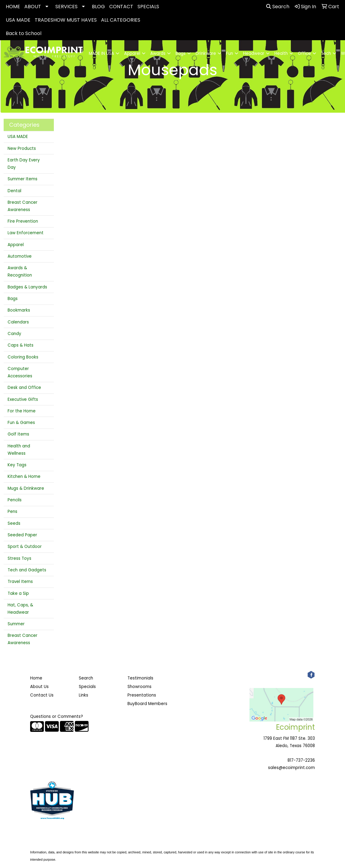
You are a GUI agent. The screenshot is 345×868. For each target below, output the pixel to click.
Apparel (16, 245)
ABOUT (33, 7)
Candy (14, 334)
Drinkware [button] (206, 53)
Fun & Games (21, 423)
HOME (13, 7)
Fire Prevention (23, 221)
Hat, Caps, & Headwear (20, 609)
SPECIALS (148, 7)
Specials (87, 687)
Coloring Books (23, 357)
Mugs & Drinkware (26, 488)
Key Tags (17, 465)
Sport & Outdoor (25, 547)
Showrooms (139, 687)
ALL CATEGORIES (121, 20)
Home (36, 678)
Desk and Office (24, 388)
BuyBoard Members (147, 704)
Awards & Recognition (20, 272)
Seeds (14, 523)
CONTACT (121, 7)
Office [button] (304, 53)
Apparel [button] (132, 53)
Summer (16, 624)
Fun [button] (230, 53)
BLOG (98, 7)
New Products (22, 148)
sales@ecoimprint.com (291, 768)
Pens (12, 512)
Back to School (24, 33)
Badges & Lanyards (27, 287)
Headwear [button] (254, 53)
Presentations (142, 695)
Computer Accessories (20, 372)
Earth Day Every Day (24, 164)
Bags (13, 299)
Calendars (18, 322)
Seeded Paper (22, 535)
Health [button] (281, 53)
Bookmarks (19, 310)
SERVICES (66, 7)
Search (278, 7)
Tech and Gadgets (27, 570)
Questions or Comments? (57, 716)
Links (84, 695)
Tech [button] (326, 53)
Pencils (15, 500)
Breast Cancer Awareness (23, 206)
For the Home (22, 411)
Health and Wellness (19, 450)
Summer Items (23, 179)
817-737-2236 (301, 760)
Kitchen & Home (24, 476)
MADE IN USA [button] (101, 53)
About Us (39, 687)
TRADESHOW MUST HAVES (66, 20)
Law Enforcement (26, 233)
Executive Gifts (23, 399)
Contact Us (42, 695)
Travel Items (20, 582)
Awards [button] (158, 53)
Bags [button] (181, 53)
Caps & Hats (21, 345)
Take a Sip (18, 593)
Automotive (20, 256)
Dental (14, 191)
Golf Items (18, 434)
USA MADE (18, 20)
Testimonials (140, 678)
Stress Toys (19, 558)
